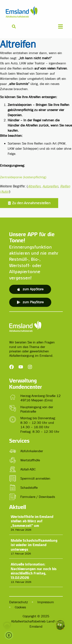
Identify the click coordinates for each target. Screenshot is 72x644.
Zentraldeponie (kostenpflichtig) (23, 177)
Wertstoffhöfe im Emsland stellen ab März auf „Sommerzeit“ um (32, 521)
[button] (29, 203)
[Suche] (14, 26)
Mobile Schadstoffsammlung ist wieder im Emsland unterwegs (34, 545)
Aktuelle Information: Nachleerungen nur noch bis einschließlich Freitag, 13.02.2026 (34, 571)
